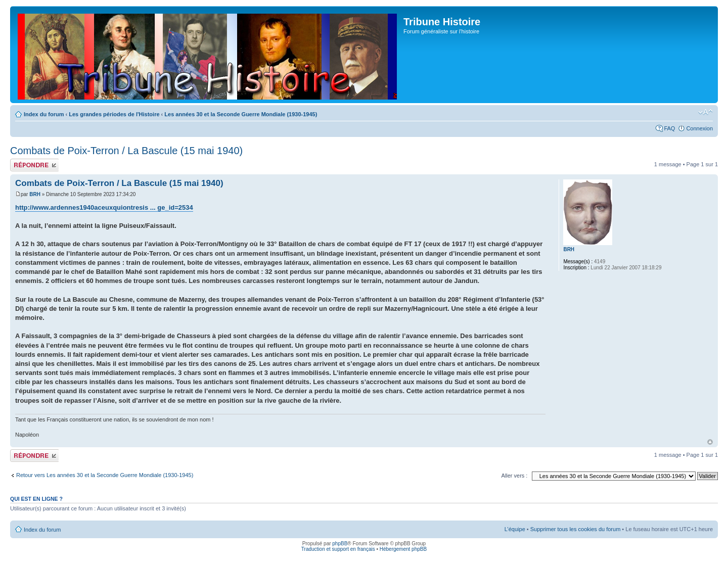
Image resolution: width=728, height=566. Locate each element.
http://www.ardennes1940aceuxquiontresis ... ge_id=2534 (104, 207)
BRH (35, 194)
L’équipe (515, 529)
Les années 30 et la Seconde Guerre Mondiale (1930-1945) (241, 114)
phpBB (340, 544)
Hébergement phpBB (403, 549)
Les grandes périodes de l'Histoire (114, 114)
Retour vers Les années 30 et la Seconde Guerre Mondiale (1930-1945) (105, 475)
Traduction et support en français (338, 549)
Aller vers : (514, 476)
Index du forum (44, 114)
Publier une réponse (34, 165)
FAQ (669, 128)
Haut (710, 442)
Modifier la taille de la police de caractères (706, 112)
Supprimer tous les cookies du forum (576, 529)
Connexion (699, 128)
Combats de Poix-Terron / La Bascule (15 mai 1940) (126, 151)
